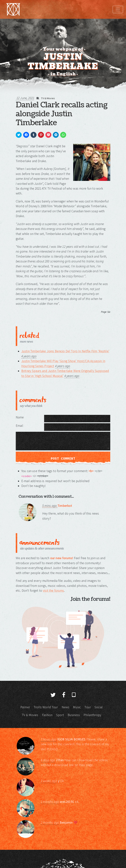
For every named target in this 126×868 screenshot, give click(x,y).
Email (19, 426)
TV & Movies (48, 98)
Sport (60, 715)
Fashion (47, 715)
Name (20, 417)
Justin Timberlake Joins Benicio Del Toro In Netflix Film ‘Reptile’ (65, 351)
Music (77, 707)
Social (99, 707)
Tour (88, 707)
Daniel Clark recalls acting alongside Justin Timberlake (62, 114)
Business (74, 715)
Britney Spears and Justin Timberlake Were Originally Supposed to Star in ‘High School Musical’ (65, 373)
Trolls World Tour (46, 707)
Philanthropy (92, 715)
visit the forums (53, 591)
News (66, 707)
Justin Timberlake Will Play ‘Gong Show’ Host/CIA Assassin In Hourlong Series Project (63, 363)
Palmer (25, 707)
